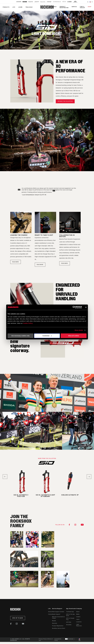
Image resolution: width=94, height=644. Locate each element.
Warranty (55, 623)
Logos (78, 619)
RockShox (13, 48)
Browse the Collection (65, 101)
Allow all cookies (74, 336)
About (78, 612)
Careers (78, 617)
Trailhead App (70, 612)
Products (6, 7)
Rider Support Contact (58, 612)
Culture (50, 614)
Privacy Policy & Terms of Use (46, 640)
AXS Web (69, 622)
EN (91, 2)
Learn (20, 7)
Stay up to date (18, 618)
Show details (79, 330)
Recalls (54, 621)
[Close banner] (86, 307)
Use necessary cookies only (20, 336)
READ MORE (16, 262)
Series (19, 48)
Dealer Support (56, 614)
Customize (47, 336)
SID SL (24, 48)
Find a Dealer (82, 7)
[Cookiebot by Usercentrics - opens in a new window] (74, 307)
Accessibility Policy (58, 640)
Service (74, 7)
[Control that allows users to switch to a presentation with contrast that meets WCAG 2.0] (70, 639)
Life (14, 7)
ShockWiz (69, 625)
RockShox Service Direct (59, 628)
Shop (90, 7)
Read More (65, 263)
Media (78, 614)
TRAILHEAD (29, 7)
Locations (79, 622)
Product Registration (64, 7)
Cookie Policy (28, 323)
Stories (50, 612)
